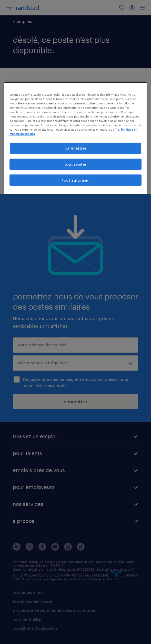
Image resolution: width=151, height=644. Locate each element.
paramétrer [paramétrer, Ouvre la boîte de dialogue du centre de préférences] (75, 148)
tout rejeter (75, 164)
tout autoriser (75, 180)
